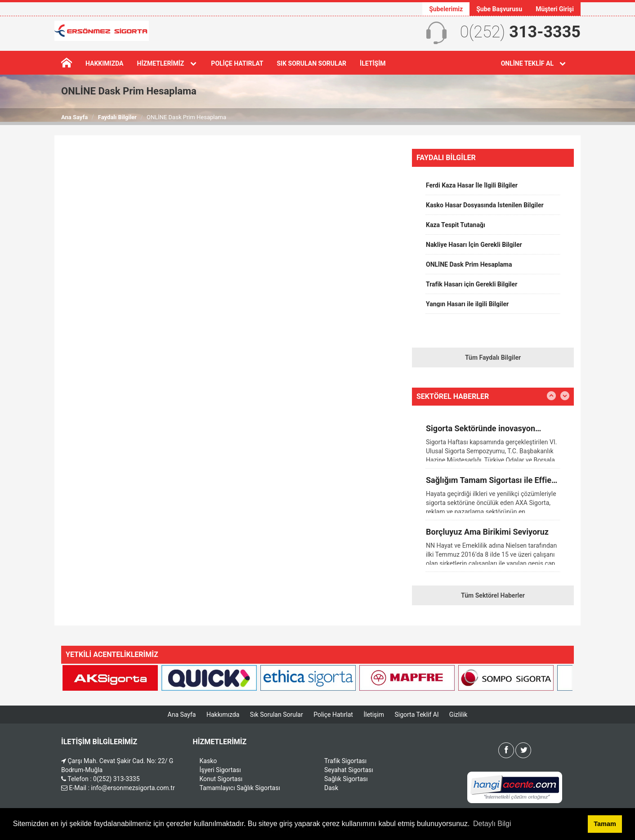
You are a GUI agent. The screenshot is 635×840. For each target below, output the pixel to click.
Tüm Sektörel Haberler (493, 595)
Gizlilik (458, 715)
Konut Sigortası (221, 779)
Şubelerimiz (446, 9)
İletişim (373, 63)
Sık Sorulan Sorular (311, 63)
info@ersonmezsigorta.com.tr (133, 788)
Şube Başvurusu (499, 9)
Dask (331, 788)
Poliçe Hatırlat (237, 63)
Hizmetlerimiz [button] (168, 63)
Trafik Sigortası (345, 761)
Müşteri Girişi (555, 9)
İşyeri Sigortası (220, 770)
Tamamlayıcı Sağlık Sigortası (240, 788)
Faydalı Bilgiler (117, 117)
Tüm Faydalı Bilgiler (493, 357)
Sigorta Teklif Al (416, 715)
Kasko (208, 761)
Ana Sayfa (74, 117)
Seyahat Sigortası (349, 770)
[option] (493, 188)
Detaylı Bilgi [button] (492, 824)
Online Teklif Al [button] (534, 63)
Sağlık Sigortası (346, 779)
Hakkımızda (105, 63)
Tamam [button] (605, 824)
